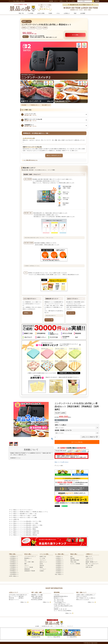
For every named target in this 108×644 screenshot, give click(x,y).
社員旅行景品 (36, 531)
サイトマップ (70, 626)
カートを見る (72, 1)
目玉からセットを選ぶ (25, 517)
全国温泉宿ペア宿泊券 (30, 571)
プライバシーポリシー (60, 626)
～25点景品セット (59, 565)
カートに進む (75, 35)
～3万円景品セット (14, 560)
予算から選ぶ (74, 562)
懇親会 (34, 529)
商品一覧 (21, 13)
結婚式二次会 (36, 533)
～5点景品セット (59, 558)
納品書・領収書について (92, 562)
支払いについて (89, 560)
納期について (89, 556)
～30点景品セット (59, 567)
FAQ (67, 1)
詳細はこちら (24, 602)
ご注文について (89, 558)
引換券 (50, 13)
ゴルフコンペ (43, 560)
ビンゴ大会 (42, 558)
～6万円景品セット (14, 565)
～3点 (35, 514)
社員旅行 (42, 571)
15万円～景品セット (14, 576)
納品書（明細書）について (64, 430)
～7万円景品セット (14, 567)
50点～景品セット (59, 574)
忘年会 (41, 564)
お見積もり (67, 13)
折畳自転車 (27, 569)
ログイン (56, 1)
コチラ (68, 604)
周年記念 (35, 535)
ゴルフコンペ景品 (37, 521)
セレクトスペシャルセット (26, 510)
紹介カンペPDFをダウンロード (54, 155)
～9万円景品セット (14, 571)
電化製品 (72, 558)
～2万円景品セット (14, 558)
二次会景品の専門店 (35, 633)
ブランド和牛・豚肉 (29, 562)
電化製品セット (28, 558)
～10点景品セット (59, 560)
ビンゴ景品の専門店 (72, 633)
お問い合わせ (89, 567)
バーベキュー (43, 569)
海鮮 (25, 564)
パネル (58, 13)
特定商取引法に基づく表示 (47, 626)
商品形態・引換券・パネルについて (32, 174)
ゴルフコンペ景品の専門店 (54, 633)
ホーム (11, 510)
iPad (25, 560)
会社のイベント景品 (37, 525)
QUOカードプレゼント (73, 299)
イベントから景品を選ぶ (26, 521)
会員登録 (51, 1)
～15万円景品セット (14, 574)
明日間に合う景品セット (26, 512)
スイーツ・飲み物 (29, 567)
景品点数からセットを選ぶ (26, 514)
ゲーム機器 (34, 517)
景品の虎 (88, 643)
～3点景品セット (59, 556)
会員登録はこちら (28, 313)
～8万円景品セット (14, 569)
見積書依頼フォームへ (15, 458)
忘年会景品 (35, 527)
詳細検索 (97, 1)
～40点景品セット (59, 571)
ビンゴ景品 (35, 523)
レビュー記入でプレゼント (30, 299)
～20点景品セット (59, 564)
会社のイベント (43, 562)
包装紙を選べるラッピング (52, 299)
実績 (75, 13)
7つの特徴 (30, 13)
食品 (71, 556)
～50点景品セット (59, 573)
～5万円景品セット (14, 564)
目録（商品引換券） (75, 560)
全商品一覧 (16, 519)
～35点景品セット (59, 569)
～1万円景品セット (14, 556)
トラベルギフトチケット (30, 556)
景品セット (16, 510)
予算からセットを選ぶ (25, 516)
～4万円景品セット (14, 562)
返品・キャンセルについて (92, 564)
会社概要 (83, 13)
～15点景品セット (59, 562)
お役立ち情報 (41, 13)
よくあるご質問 (89, 565)
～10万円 (34, 516)
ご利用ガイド (62, 1)
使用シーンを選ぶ (61, 425)
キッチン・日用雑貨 (75, 564)
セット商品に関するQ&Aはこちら (31, 160)
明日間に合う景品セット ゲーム (40, 512)
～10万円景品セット (14, 573)
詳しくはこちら (71, 313)
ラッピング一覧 (49, 320)
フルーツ (26, 565)
